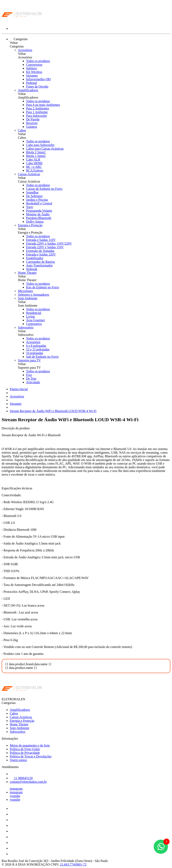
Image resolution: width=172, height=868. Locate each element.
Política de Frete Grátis (25, 749)
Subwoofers (26, 327)
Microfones (25, 291)
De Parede (33, 119)
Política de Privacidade (25, 753)
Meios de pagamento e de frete (30, 745)
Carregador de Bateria (40, 262)
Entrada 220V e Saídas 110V (45, 247)
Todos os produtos (38, 61)
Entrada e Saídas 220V (41, 254)
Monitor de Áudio (38, 214)
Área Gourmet (35, 320)
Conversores (34, 65)
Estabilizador (35, 258)
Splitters (31, 68)
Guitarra (31, 127)
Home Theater (27, 273)
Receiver (32, 123)
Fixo (29, 375)
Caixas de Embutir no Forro (44, 189)
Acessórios (25, 50)
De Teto (31, 379)
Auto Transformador (39, 265)
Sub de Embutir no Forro (42, 357)
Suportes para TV (29, 360)
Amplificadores (28, 90)
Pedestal (31, 83)
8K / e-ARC (34, 167)
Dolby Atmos (35, 222)
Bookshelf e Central (39, 203)
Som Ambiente (28, 298)
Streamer (32, 76)
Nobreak (32, 269)
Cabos (22, 130)
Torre (30, 207)
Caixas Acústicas (29, 174)
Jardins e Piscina (37, 200)
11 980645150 (21, 778)
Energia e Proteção (30, 225)
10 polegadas (35, 353)
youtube (15, 796)
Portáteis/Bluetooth (39, 218)
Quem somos (18, 760)
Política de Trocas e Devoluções (31, 756)
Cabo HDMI (34, 163)
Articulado (33, 382)
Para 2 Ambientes (38, 108)
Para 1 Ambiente (37, 112)
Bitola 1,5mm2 (36, 156)
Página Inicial (19, 389)
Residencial (34, 313)
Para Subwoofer (37, 116)
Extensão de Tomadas (40, 251)
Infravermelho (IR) (38, 79)
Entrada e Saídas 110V (41, 240)
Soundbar (32, 192)
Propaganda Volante (39, 211)
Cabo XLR (33, 160)
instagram (16, 789)
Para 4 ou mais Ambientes (43, 105)
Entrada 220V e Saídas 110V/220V (49, 243)
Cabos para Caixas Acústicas (45, 149)
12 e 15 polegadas (38, 349)
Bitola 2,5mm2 (36, 152)
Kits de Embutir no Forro (43, 287)
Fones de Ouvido (37, 86)
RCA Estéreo (35, 170)
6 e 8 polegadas (36, 346)
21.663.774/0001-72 (73, 864)
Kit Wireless (34, 72)
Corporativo (34, 324)
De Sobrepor (34, 196)
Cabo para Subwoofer (40, 145)
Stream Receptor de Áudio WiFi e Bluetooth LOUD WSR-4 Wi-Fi (53, 411)
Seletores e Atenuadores (34, 295)
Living (30, 316)
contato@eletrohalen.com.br (28, 782)
